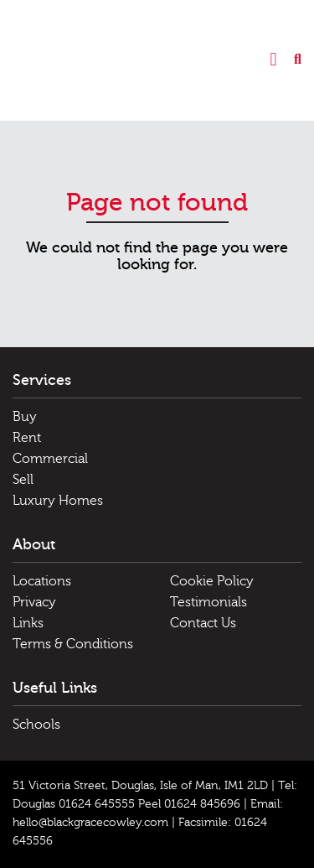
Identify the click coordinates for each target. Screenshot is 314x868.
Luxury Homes (58, 501)
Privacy (34, 602)
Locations (42, 581)
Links (28, 623)
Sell (23, 480)
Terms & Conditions (73, 644)
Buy (25, 417)
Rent (27, 438)
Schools (36, 725)
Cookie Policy (212, 581)
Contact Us (203, 623)
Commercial (50, 459)
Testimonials (208, 602)
